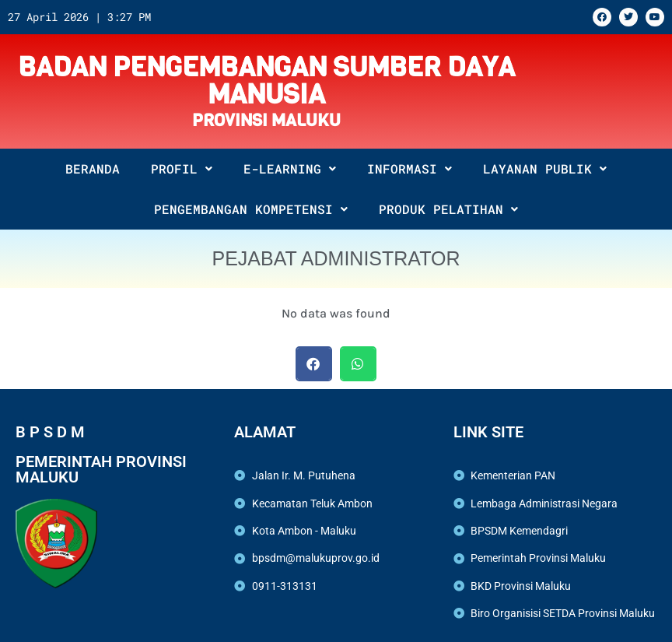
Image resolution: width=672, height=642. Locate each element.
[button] (314, 364)
